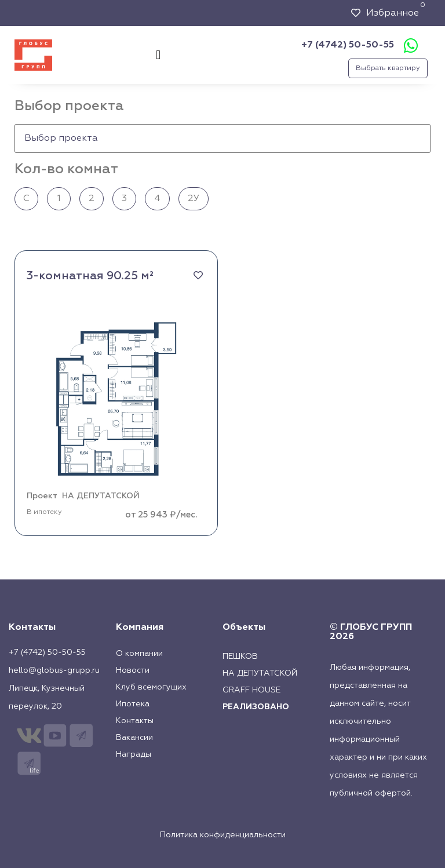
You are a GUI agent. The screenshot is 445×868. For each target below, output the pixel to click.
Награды (134, 754)
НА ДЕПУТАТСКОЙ (101, 496)
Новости (133, 670)
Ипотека (133, 704)
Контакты (135, 721)
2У (194, 199)
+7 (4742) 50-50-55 (348, 45)
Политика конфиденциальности (223, 835)
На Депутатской (260, 673)
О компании (139, 654)
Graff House (251, 690)
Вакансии (134, 738)
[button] (158, 55)
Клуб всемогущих (151, 687)
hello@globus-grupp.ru (54, 670)
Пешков (240, 657)
